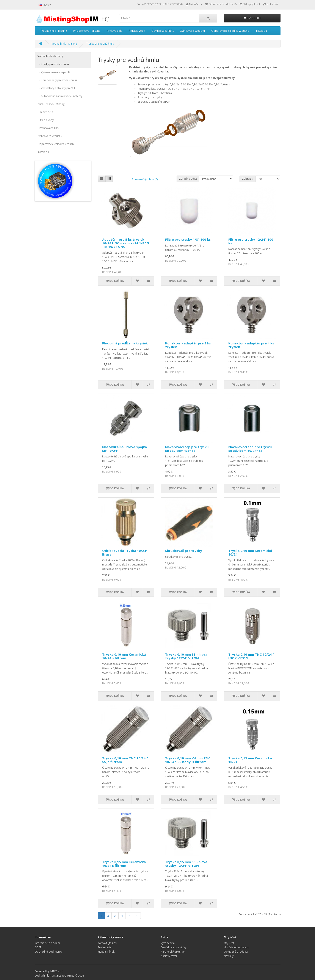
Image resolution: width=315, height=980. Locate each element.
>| (136, 916)
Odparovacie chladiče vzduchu (230, 31)
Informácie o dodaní (47, 943)
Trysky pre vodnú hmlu (100, 44)
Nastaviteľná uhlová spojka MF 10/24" (125, 449)
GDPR (38, 947)
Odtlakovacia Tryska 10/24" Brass (125, 552)
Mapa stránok (106, 952)
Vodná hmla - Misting (54, 31)
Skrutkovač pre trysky (184, 551)
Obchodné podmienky (49, 952)
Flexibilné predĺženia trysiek (125, 343)
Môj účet (229, 943)
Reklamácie (105, 947)
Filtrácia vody (137, 31)
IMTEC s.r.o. (57, 971)
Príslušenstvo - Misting (87, 31)
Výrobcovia (168, 943)
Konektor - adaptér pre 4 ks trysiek (251, 345)
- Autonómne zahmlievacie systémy (60, 96)
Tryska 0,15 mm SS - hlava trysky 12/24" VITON (186, 864)
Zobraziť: (248, 179)
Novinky (229, 956)
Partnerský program (173, 952)
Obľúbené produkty (236, 952)
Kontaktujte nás (107, 943)
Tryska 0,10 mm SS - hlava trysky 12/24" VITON (186, 656)
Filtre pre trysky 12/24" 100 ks (251, 241)
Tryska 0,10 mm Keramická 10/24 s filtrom (124, 656)
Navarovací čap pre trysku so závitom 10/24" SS (250, 449)
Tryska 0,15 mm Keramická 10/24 (250, 760)
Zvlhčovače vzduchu (193, 31)
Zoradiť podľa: (188, 179)
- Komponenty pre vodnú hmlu (57, 80)
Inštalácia (261, 31)
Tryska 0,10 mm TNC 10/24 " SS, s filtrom (125, 760)
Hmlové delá (114, 31)
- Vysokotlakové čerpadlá (54, 72)
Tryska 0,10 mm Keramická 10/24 (250, 552)
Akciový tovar (169, 956)
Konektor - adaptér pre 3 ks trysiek (188, 345)
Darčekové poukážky (174, 947)
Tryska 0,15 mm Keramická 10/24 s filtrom (124, 864)
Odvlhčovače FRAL (163, 31)
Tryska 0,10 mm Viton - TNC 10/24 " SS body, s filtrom (188, 760)
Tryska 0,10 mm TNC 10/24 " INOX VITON (251, 656)
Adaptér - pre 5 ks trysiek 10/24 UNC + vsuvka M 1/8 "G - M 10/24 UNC (126, 243)
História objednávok (236, 947)
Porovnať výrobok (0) (145, 179)
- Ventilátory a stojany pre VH (56, 88)
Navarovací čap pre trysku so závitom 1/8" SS (187, 449)
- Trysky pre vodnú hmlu (53, 64)
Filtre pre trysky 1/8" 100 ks (188, 239)
